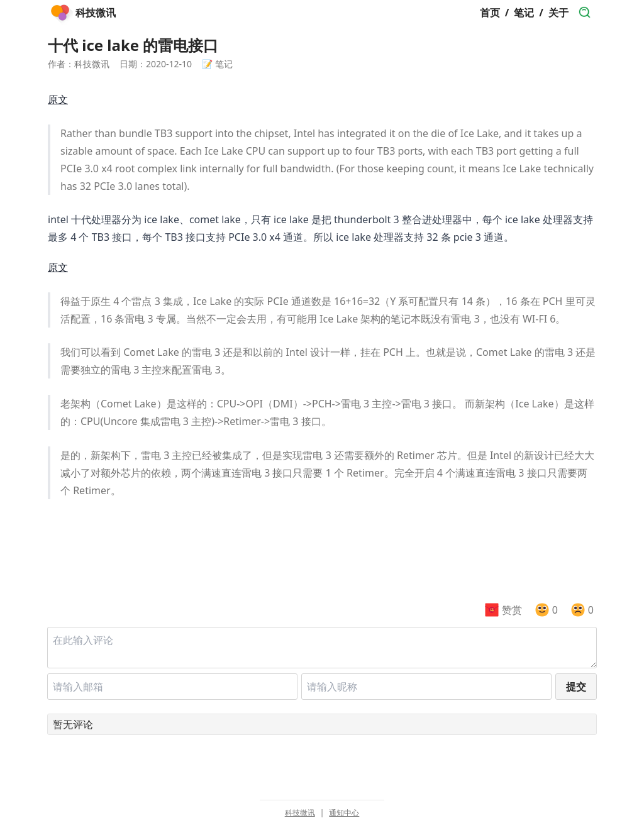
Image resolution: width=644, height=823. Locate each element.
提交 (576, 687)
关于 (558, 13)
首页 (490, 13)
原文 (58, 99)
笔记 (524, 13)
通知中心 (344, 813)
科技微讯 (300, 813)
